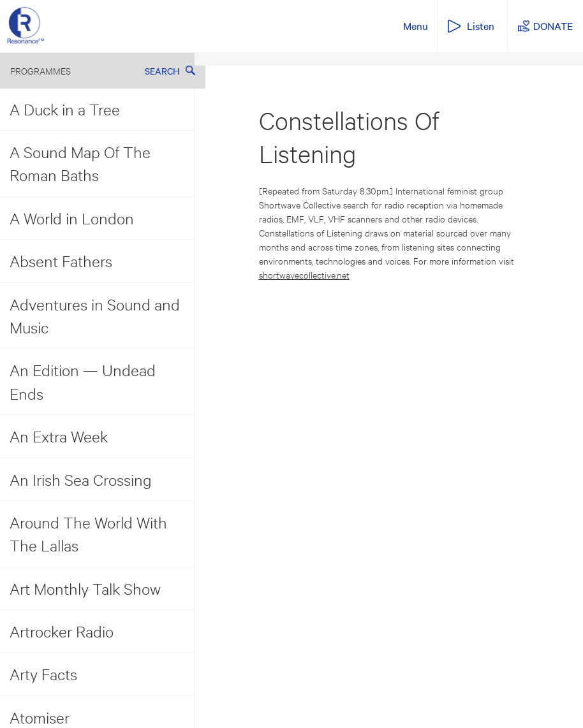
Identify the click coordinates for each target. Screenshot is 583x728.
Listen (481, 25)
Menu (416, 25)
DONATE (553, 25)
